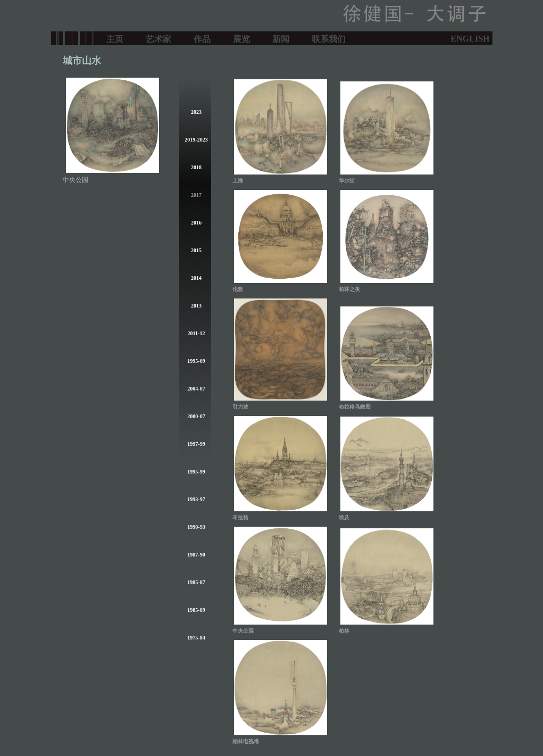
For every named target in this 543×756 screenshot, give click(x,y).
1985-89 (196, 610)
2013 (196, 306)
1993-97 (196, 499)
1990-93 (196, 527)
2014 (196, 278)
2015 (196, 250)
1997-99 (196, 444)
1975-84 (196, 638)
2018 (196, 167)
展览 (241, 38)
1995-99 (196, 472)
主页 (115, 38)
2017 (196, 195)
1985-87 (196, 582)
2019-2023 (196, 140)
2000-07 (196, 416)
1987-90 (196, 555)
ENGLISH (470, 39)
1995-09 (196, 361)
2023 (196, 112)
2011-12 (197, 333)
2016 (196, 223)
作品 (202, 38)
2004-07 (196, 389)
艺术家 (158, 38)
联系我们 (329, 38)
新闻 (281, 38)
